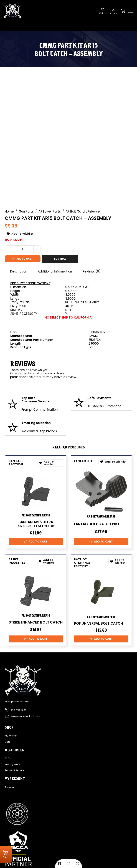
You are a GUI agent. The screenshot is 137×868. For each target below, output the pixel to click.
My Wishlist (11, 736)
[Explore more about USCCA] (18, 848)
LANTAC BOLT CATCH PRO (97, 524)
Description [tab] (19, 271)
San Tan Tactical (16, 463)
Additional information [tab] (55, 271)
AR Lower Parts (50, 212)
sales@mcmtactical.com (25, 716)
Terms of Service (15, 770)
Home (9, 212)
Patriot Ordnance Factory (82, 563)
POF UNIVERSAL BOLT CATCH (98, 623)
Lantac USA (83, 461)
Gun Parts (26, 212)
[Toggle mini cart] (123, 11)
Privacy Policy (13, 765)
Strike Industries (17, 561)
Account (10, 787)
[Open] (131, 11)
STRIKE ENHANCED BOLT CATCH (36, 622)
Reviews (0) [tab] (92, 271)
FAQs (8, 759)
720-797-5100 (19, 710)
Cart (7, 742)
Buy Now (60, 259)
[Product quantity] (23, 249)
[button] (36, 542)
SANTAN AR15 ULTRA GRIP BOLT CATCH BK (36, 524)
